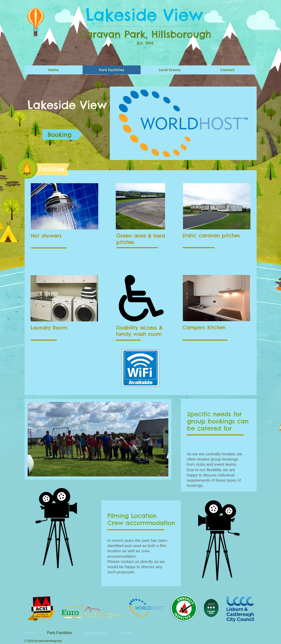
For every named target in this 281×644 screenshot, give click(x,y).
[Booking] (62, 135)
